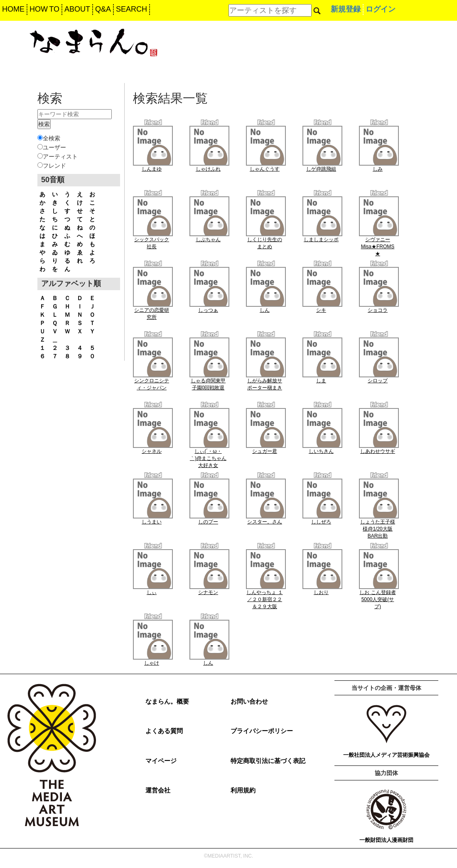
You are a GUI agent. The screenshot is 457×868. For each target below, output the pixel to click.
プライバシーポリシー (262, 731)
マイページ (161, 761)
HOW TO (44, 9)
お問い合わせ (249, 701)
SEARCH (131, 9)
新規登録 (346, 9)
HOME (13, 9)
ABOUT (77, 9)
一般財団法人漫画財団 (386, 840)
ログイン (381, 9)
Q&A (103, 9)
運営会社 (158, 790)
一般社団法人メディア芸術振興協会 (386, 755)
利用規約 (243, 790)
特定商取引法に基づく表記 (268, 761)
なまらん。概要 (167, 701)
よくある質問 (164, 731)
